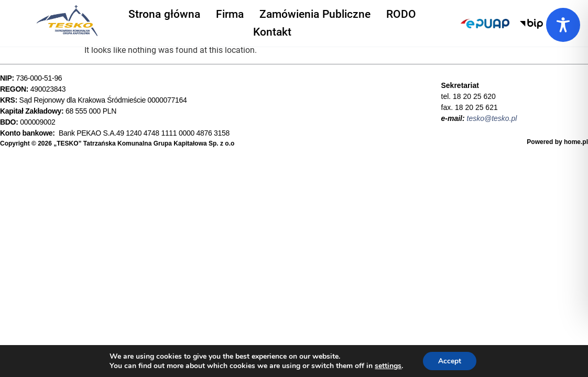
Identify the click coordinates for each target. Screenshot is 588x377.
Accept (450, 361)
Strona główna (164, 13)
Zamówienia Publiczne (315, 13)
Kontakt (272, 30)
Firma (230, 13)
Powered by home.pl (557, 142)
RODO (401, 13)
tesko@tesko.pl (492, 118)
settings (388, 365)
